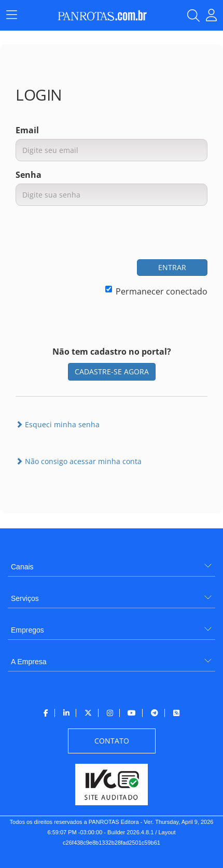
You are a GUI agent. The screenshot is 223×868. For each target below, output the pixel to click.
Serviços (25, 598)
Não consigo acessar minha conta (79, 461)
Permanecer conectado (156, 291)
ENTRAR (172, 267)
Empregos (27, 630)
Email (27, 130)
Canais (22, 567)
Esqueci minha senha (58, 424)
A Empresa (29, 662)
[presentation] (129, 234)
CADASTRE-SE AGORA (112, 372)
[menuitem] (112, 563)
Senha (29, 175)
